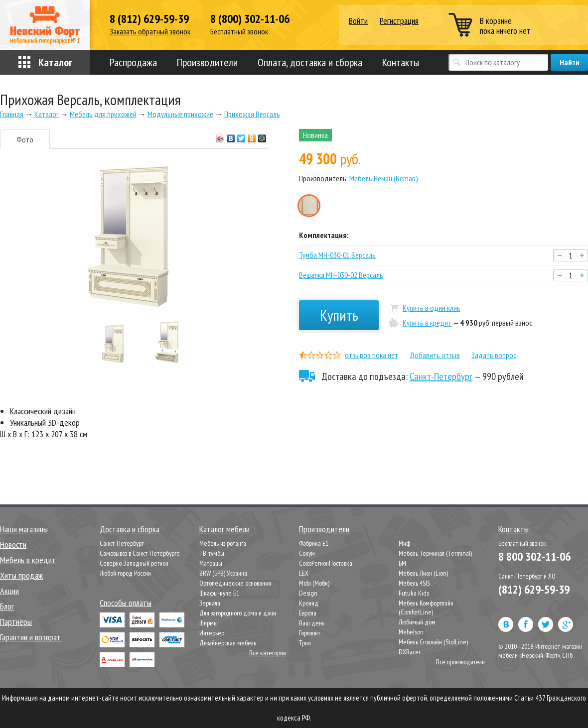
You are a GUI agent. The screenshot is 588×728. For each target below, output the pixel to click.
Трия (305, 643)
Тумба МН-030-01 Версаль (337, 255)
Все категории (268, 653)
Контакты (401, 62)
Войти (358, 21)
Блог (7, 606)
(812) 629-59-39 (534, 589)
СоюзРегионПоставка (326, 563)
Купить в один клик (431, 308)
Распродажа (133, 62)
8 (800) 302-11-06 (250, 19)
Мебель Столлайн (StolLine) (433, 642)
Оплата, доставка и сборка (310, 62)
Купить (339, 315)
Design (308, 593)
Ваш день (312, 623)
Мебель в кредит (28, 560)
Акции (9, 591)
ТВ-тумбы (212, 553)
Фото (25, 139)
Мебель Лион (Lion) (423, 573)
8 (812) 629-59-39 (149, 19)
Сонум (307, 553)
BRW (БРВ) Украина (223, 573)
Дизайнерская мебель (228, 643)
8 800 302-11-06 (534, 556)
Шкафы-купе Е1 (219, 593)
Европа (308, 613)
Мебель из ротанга (223, 543)
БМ (402, 563)
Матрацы (211, 563)
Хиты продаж (21, 575)
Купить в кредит (427, 323)
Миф (404, 543)
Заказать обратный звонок (150, 32)
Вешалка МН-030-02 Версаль (341, 275)
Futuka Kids (414, 593)
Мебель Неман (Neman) (384, 178)
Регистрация (399, 21)
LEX (304, 573)
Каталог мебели (224, 529)
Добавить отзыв (435, 355)
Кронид (309, 603)
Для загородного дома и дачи (238, 613)
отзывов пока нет (371, 355)
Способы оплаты (126, 603)
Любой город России (125, 573)
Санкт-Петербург (441, 376)
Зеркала (210, 603)
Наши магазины (24, 529)
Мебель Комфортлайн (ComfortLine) (426, 607)
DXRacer (410, 652)
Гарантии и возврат (30, 637)
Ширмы (209, 623)
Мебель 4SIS (414, 583)
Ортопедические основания (235, 583)
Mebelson (411, 632)
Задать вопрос (494, 355)
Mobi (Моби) (314, 583)
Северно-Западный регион (134, 563)
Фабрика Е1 (314, 543)
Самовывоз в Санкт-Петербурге (140, 553)
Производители (207, 62)
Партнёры (16, 622)
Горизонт (310, 633)
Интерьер (212, 633)
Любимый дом (417, 622)
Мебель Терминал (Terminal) (435, 553)
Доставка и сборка (130, 529)
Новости (13, 545)
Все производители (460, 662)
